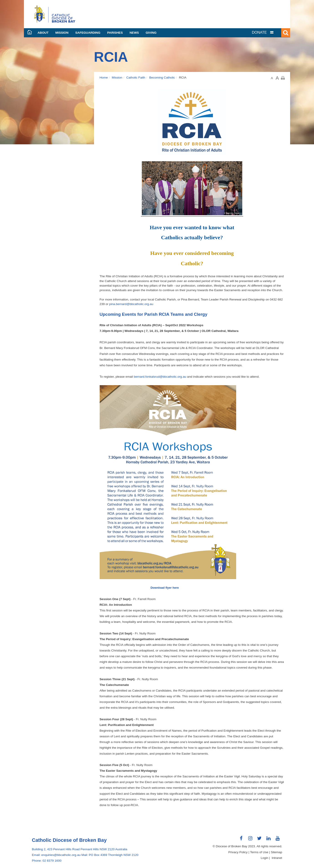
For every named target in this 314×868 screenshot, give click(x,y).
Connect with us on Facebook (241, 840)
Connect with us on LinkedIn (268, 840)
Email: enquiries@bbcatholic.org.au (56, 855)
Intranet (277, 858)
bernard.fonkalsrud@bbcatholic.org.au (160, 377)
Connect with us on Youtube (278, 840)
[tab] (268, 32)
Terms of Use (259, 852)
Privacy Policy (238, 852)
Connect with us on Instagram (250, 840)
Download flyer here (165, 588)
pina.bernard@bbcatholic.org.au (131, 304)
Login (265, 858)
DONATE (259, 32)
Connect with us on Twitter (259, 840)
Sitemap (276, 852)
